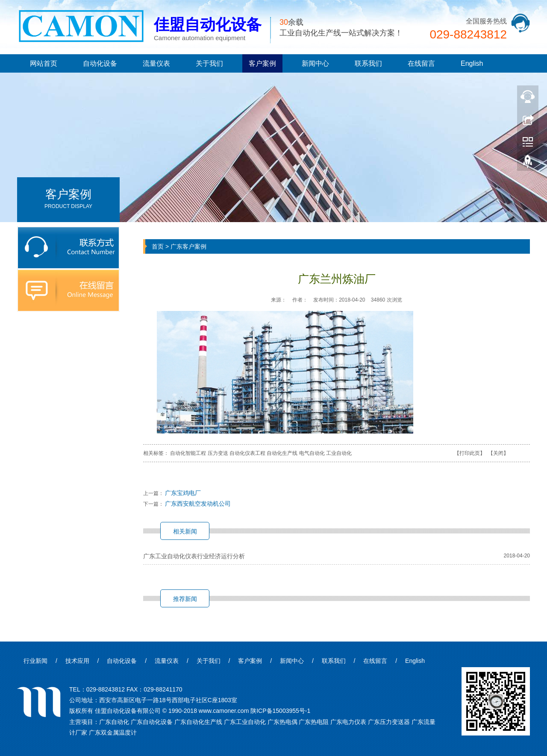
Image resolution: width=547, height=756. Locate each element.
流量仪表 (156, 63)
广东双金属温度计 (113, 733)
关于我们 (209, 63)
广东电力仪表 (348, 722)
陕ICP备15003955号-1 (280, 711)
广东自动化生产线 (198, 722)
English (472, 63)
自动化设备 (100, 63)
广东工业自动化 (245, 722)
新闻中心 (315, 63)
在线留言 (421, 63)
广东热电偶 (282, 722)
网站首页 (44, 63)
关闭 (498, 453)
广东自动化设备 (152, 722)
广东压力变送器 (389, 722)
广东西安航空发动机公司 (198, 504)
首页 (158, 246)
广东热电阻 (314, 722)
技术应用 (77, 661)
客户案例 (262, 63)
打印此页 (470, 453)
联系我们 (368, 63)
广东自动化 (114, 722)
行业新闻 (35, 661)
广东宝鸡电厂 (183, 493)
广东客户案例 (188, 246)
